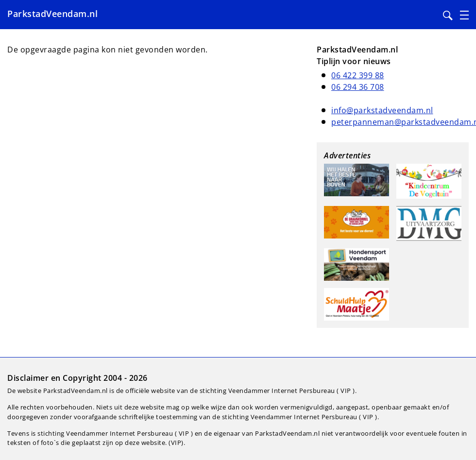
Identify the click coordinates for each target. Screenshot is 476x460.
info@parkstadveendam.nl (382, 110)
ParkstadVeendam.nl (52, 14)
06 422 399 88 (358, 75)
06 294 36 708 (358, 87)
